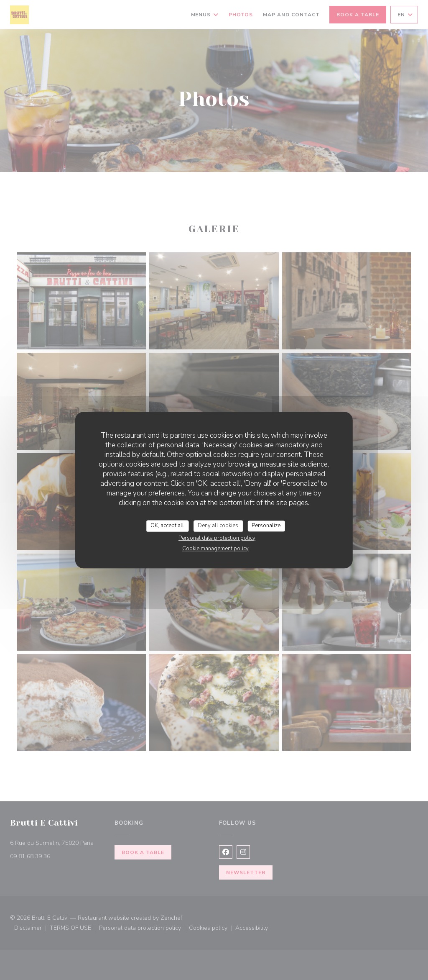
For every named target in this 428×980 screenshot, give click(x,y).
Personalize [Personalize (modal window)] (266, 526)
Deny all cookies (218, 526)
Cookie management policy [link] (215, 549)
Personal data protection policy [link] (217, 538)
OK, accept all (167, 526)
